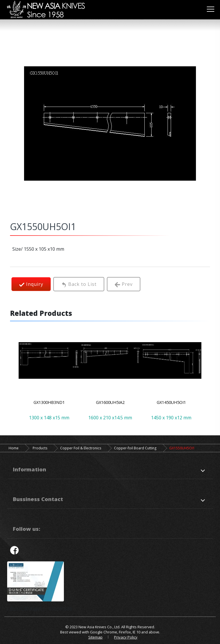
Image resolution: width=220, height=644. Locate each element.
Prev (124, 284)
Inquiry (31, 284)
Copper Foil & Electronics (81, 448)
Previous (16, 377)
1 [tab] (93, 414)
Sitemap (95, 637)
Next (204, 377)
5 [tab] (127, 414)
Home (14, 448)
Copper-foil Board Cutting (135, 448)
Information (30, 469)
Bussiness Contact (38, 499)
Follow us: (26, 529)
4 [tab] (119, 414)
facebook (14, 550)
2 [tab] (101, 414)
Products (40, 448)
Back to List (79, 284)
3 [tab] (110, 414)
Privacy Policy (126, 637)
